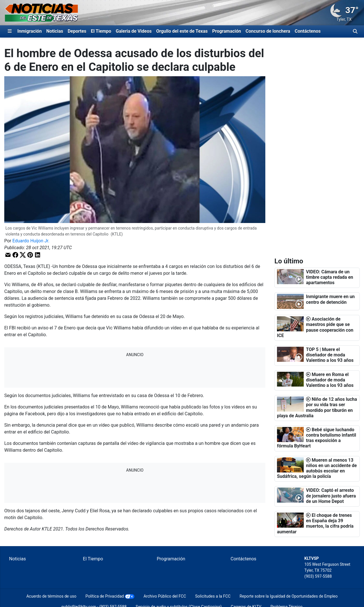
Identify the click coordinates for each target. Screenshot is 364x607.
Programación (227, 31)
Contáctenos (308, 31)
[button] (8, 255)
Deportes (77, 31)
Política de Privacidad (105, 596)
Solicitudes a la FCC (213, 596)
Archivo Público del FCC (165, 596)
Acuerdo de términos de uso (51, 596)
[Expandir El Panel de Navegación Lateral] (10, 31)
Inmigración (30, 31)
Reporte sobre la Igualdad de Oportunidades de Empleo (289, 596)
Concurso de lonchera (268, 31)
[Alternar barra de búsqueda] (355, 31)
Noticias (55, 31)
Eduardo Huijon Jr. (31, 241)
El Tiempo (101, 31)
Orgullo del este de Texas (182, 31)
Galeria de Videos (134, 31)
